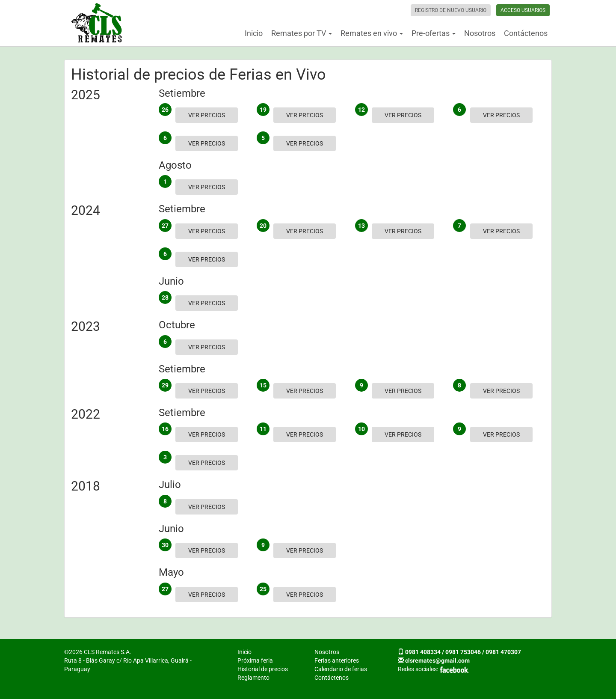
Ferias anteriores (337, 660)
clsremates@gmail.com (437, 660)
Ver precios (207, 115)
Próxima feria (255, 660)
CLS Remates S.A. (97, 23)
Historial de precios (263, 669)
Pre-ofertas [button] (434, 33)
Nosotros (480, 33)
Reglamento (253, 678)
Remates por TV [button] (302, 33)
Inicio (254, 33)
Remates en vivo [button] (372, 33)
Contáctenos (526, 33)
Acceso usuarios (523, 10)
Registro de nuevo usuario (451, 10)
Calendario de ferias (341, 669)
